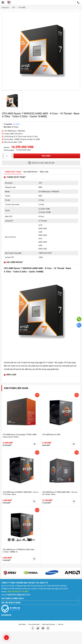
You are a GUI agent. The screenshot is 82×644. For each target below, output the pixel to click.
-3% (77, 395)
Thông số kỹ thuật (13, 172)
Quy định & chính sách (12, 598)
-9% (37, 395)
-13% (37, 510)
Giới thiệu (22, 624)
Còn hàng (16, 124)
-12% (77, 452)
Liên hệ (60, 624)
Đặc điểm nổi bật (31, 172)
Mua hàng (46, 156)
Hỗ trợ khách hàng (11, 603)
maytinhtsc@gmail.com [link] (18, 595)
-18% (37, 452)
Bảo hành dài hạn (49, 624)
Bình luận (44, 172)
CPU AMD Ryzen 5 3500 (51, 435)
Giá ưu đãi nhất (34, 624)
